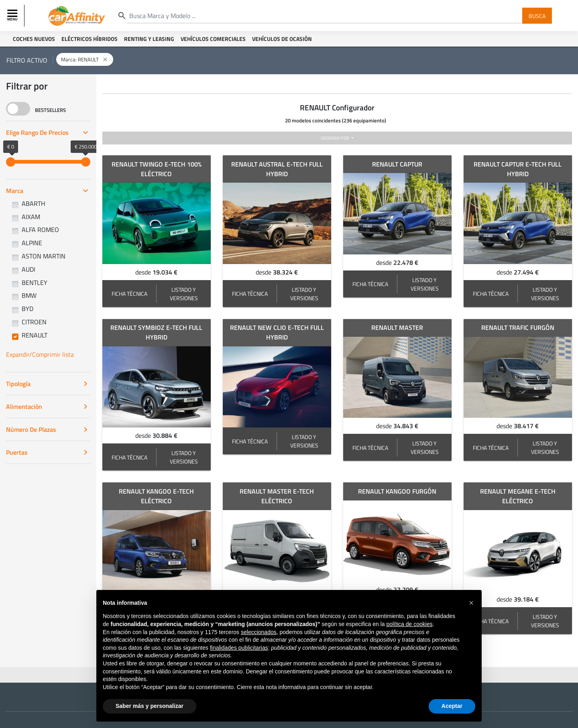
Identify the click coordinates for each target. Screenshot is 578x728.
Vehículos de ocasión (282, 39)
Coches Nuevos (34, 39)
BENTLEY (35, 283)
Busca (537, 15)
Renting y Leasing (149, 39)
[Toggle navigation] (13, 16)
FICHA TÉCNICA (129, 294)
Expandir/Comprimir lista (40, 354)
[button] (471, 603)
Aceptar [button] (452, 706)
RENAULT (35, 335)
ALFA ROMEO (40, 230)
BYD (27, 309)
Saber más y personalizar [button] (150, 706)
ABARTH (34, 203)
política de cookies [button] (409, 624)
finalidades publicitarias (239, 648)
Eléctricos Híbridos (90, 39)
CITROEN (34, 322)
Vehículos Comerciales (213, 39)
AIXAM (31, 217)
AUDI (28, 269)
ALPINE (32, 243)
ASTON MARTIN (44, 256)
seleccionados (259, 632)
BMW (29, 295)
